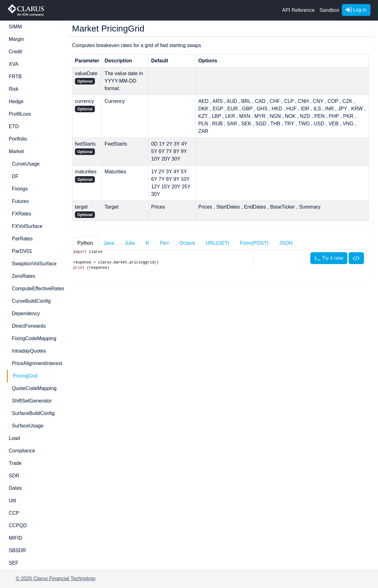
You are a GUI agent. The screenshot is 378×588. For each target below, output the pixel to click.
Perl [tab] (164, 243)
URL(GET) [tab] (218, 243)
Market (16, 151)
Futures (20, 201)
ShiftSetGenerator (32, 401)
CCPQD (18, 525)
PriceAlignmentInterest (36, 363)
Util (12, 501)
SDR (14, 476)
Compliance (22, 451)
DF (15, 176)
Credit (15, 52)
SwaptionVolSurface (34, 264)
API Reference (298, 10)
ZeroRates (24, 276)
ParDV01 (22, 251)
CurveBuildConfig (31, 301)
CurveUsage (26, 164)
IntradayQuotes (29, 351)
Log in (356, 10)
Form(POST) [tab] (254, 243)
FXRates (22, 214)
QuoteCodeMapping (34, 388)
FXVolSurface (27, 226)
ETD (14, 126)
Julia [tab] (130, 243)
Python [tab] (85, 243)
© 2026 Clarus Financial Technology (56, 578)
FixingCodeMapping (34, 338)
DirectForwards (29, 326)
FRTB (15, 77)
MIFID (16, 538)
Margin (16, 39)
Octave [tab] (187, 243)
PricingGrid (25, 376)
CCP (14, 513)
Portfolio (18, 139)
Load (14, 438)
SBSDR (17, 550)
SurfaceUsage (28, 426)
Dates (15, 488)
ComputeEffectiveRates (36, 289)
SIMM (15, 27)
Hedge (16, 101)
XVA (14, 64)
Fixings (20, 189)
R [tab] (147, 243)
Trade (15, 463)
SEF (14, 563)
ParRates (22, 239)
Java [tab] (109, 243)
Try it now (329, 258)
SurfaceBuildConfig (33, 413)
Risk (14, 89)
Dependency (26, 313)
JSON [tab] (286, 243)
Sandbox (329, 10)
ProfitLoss (20, 114)
